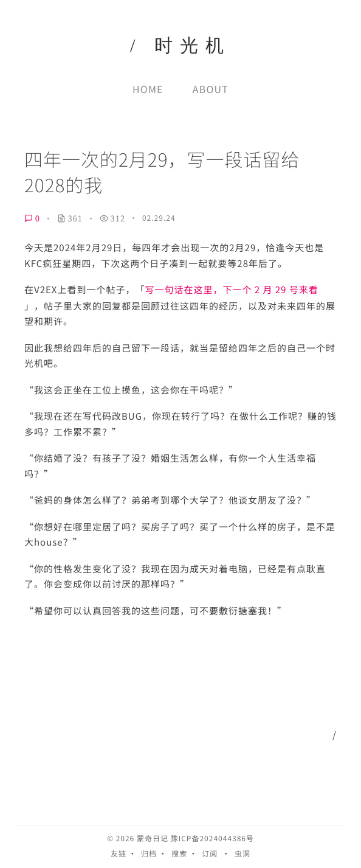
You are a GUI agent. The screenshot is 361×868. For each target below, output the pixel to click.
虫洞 (242, 854)
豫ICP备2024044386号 (212, 838)
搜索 (179, 854)
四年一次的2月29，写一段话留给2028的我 (162, 172)
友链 (119, 854)
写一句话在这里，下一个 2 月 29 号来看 (231, 290)
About (211, 89)
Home (148, 89)
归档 (149, 854)
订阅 (210, 854)
